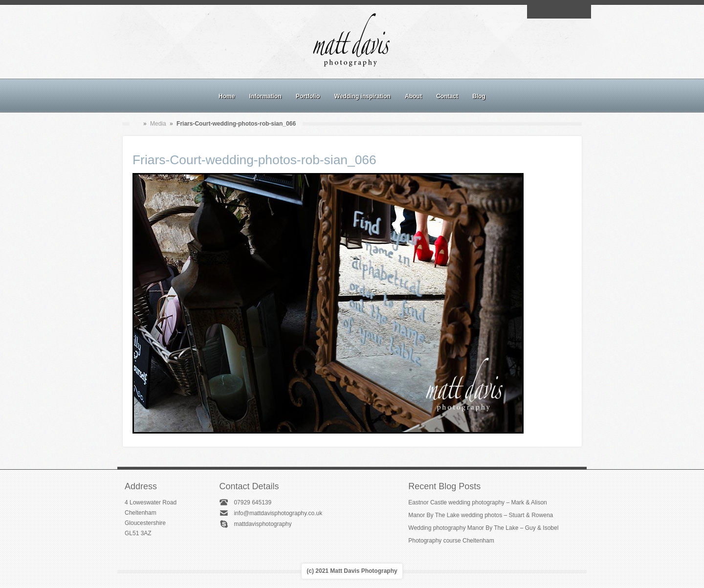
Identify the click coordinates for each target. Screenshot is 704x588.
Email (536, 12)
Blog (479, 96)
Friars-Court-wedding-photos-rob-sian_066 (254, 160)
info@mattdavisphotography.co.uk (278, 513)
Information (265, 96)
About (413, 96)
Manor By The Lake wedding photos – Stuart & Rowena (481, 515)
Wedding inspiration (363, 96)
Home (227, 96)
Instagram (559, 12)
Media (158, 124)
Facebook (548, 12)
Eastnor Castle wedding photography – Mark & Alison (478, 502)
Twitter (581, 12)
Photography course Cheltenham (451, 541)
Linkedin (570, 12)
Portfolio (308, 96)
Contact (447, 96)
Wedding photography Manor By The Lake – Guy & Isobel (483, 528)
